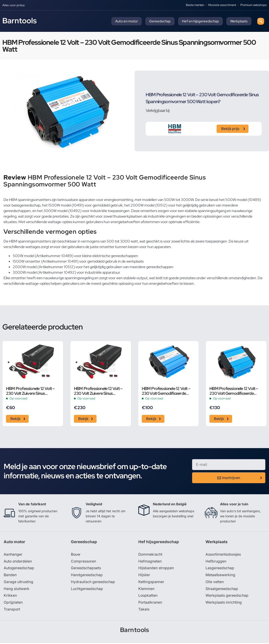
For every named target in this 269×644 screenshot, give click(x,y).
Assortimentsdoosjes (224, 555)
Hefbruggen (216, 562)
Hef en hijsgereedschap (200, 21)
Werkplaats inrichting (224, 603)
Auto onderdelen (18, 562)
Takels (144, 610)
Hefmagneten (150, 562)
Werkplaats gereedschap (227, 596)
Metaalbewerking (220, 576)
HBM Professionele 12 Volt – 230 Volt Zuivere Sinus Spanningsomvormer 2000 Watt (98, 391)
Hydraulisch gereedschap (93, 583)
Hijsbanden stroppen (156, 569)
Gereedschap (160, 21)
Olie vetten (215, 583)
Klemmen (146, 590)
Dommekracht (151, 555)
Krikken (10, 596)
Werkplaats (239, 21)
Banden (10, 576)
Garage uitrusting (19, 583)
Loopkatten (148, 596)
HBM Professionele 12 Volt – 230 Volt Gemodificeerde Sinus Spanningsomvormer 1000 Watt (166, 391)
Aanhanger (13, 555)
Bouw (76, 555)
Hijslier (144, 576)
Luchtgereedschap (87, 590)
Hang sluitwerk (17, 590)
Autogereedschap (19, 569)
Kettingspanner (151, 583)
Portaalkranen (150, 603)
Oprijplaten (13, 603)
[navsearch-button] (261, 21)
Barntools (20, 21)
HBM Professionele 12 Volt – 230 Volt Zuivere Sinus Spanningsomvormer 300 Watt (30, 391)
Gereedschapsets (86, 569)
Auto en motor (127, 21)
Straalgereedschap (222, 590)
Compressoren (84, 562)
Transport (12, 610)
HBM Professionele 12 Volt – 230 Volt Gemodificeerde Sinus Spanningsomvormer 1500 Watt (234, 391)
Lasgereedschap (220, 569)
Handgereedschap (87, 576)
